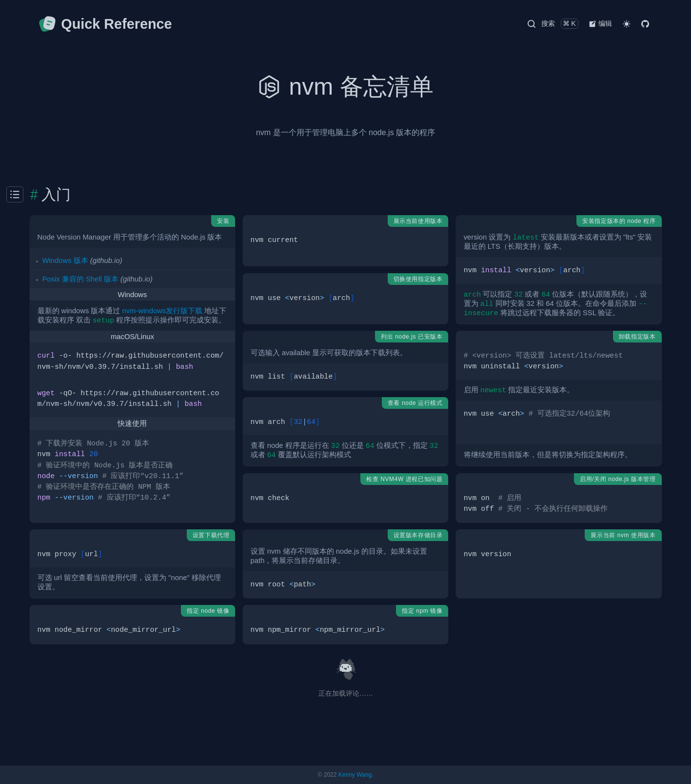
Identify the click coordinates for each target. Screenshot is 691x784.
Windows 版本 (65, 261)
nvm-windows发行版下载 (163, 311)
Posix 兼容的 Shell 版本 (80, 279)
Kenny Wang (355, 775)
